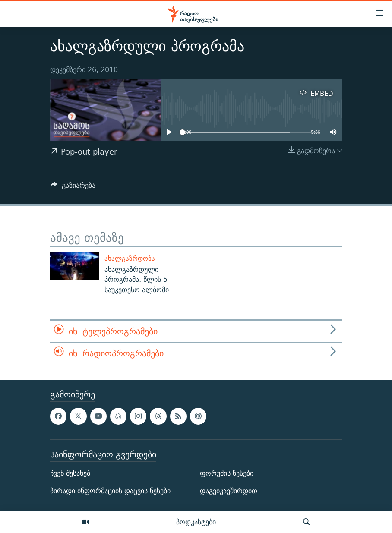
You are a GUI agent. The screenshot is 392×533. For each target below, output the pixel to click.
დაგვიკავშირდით (229, 491)
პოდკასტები (196, 522)
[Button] (73, 188)
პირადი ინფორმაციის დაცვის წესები (110, 491)
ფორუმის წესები (227, 473)
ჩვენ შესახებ (70, 473)
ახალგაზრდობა (130, 258)
